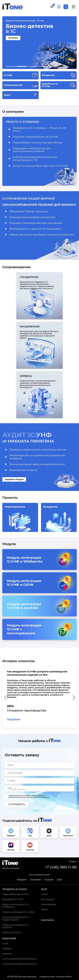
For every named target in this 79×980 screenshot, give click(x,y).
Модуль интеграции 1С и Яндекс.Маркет (15, 918)
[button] (11, 66)
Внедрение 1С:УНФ (13, 899)
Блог (44, 889)
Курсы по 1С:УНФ (12, 933)
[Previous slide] (5, 698)
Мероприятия (49, 904)
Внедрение (59, 519)
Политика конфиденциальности (20, 964)
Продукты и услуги (15, 889)
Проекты (7, 954)
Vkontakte (36, 880)
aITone (68, 977)
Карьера (7, 949)
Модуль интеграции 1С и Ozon (18, 912)
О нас (5, 943)
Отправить (17, 804)
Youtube (49, 880)
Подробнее (14, 719)
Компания (9, 939)
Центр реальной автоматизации (20, 959)
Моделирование (20, 519)
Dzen (60, 880)
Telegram (22, 880)
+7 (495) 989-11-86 (59, 7)
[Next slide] (74, 698)
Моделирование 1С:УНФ (15, 894)
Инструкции (48, 899)
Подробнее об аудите (14, 479)
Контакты (48, 920)
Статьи (45, 894)
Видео (45, 910)
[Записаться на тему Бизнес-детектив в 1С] (39, 43)
